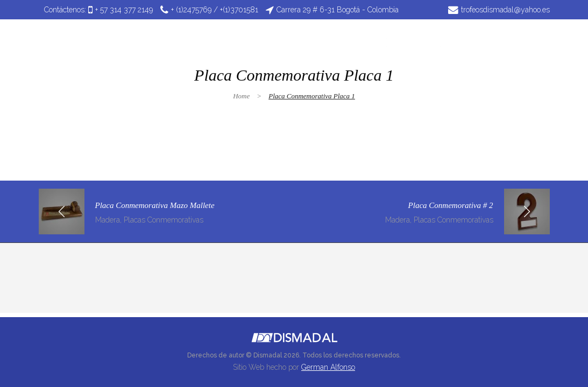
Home (241, 96)
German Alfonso (328, 367)
